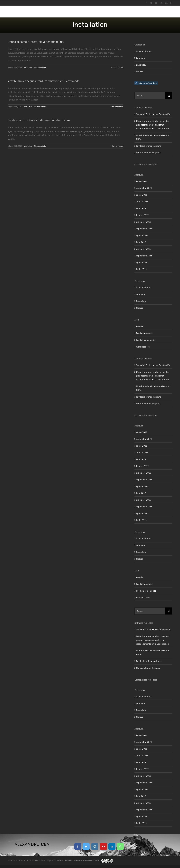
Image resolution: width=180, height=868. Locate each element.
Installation (28, 67)
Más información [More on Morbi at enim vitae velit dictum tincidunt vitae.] (117, 146)
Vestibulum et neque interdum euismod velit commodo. (44, 81)
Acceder (140, 326)
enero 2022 (142, 181)
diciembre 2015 (144, 249)
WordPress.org (143, 347)
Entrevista (141, 65)
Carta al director (144, 51)
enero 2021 (142, 195)
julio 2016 (141, 242)
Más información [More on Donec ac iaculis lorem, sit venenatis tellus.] (117, 67)
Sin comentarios (40, 67)
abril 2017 (141, 208)
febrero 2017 (142, 215)
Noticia (139, 72)
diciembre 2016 (144, 222)
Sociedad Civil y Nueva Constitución (153, 114)
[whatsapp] (120, 846)
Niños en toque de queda (148, 153)
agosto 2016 (142, 235)
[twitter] (86, 846)
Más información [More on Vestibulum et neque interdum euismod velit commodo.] (117, 107)
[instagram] (95, 846)
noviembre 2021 (144, 188)
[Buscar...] (150, 96)
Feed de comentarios (146, 340)
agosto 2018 (142, 202)
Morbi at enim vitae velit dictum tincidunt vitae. (39, 120)
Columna (140, 58)
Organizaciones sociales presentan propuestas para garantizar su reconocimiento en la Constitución (153, 125)
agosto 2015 (142, 262)
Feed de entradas (144, 333)
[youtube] (103, 846)
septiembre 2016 (144, 229)
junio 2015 (141, 269)
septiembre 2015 (144, 256)
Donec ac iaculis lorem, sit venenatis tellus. (36, 42)
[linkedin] (112, 846)
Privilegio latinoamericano (149, 146)
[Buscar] (169, 96)
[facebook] (78, 846)
